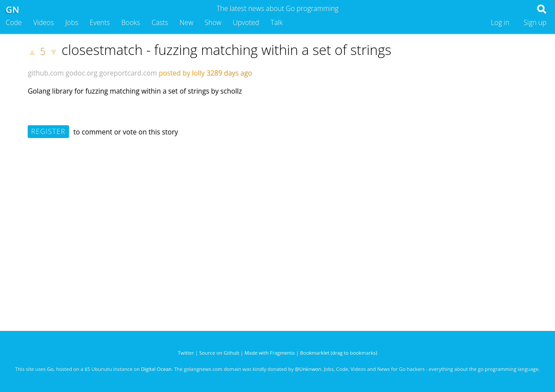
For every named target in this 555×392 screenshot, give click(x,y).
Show (213, 22)
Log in (500, 22)
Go (50, 369)
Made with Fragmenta (270, 353)
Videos (44, 22)
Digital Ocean (156, 369)
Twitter (186, 353)
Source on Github (219, 353)
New (187, 22)
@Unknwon (308, 369)
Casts (160, 22)
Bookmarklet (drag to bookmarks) (339, 353)
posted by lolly (182, 73)
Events (100, 22)
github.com (46, 73)
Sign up (535, 22)
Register (48, 131)
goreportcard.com (128, 73)
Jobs (72, 22)
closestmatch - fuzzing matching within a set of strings (226, 50)
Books (131, 22)
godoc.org (82, 73)
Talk (277, 22)
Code (14, 22)
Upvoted (246, 22)
